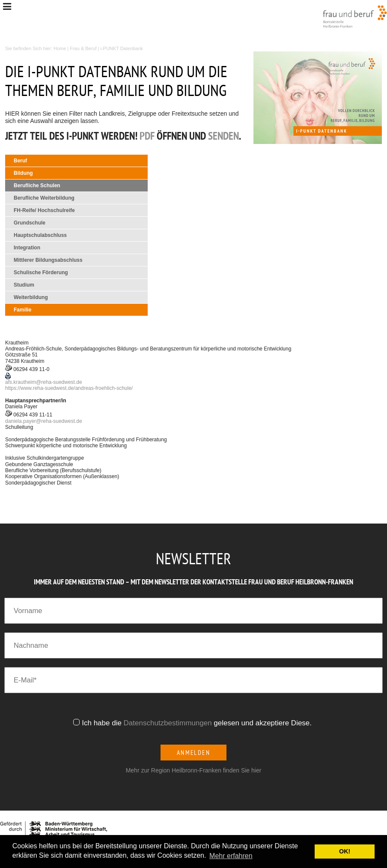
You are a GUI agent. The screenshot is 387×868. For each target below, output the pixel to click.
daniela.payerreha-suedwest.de (44, 421)
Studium (24, 285)
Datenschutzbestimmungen (168, 723)
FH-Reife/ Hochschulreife (44, 210)
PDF (147, 137)
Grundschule (30, 223)
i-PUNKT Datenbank (122, 48)
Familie (22, 310)
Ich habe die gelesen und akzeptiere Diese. (198, 723)
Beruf (20, 161)
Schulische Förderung (41, 272)
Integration (27, 248)
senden (223, 137)
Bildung (23, 173)
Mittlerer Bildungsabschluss (48, 260)
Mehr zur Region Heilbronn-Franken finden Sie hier (194, 770)
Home (60, 48)
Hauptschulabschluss (40, 235)
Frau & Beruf (83, 48)
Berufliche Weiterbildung (44, 198)
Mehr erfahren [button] (231, 856)
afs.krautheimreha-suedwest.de (44, 382)
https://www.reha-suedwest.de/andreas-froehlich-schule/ (69, 388)
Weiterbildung (31, 297)
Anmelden (194, 753)
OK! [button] (345, 851)
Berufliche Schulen (37, 186)
